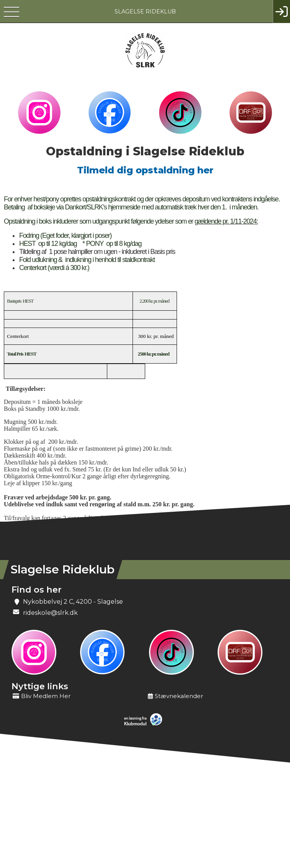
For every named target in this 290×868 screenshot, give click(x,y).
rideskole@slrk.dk (50, 613)
